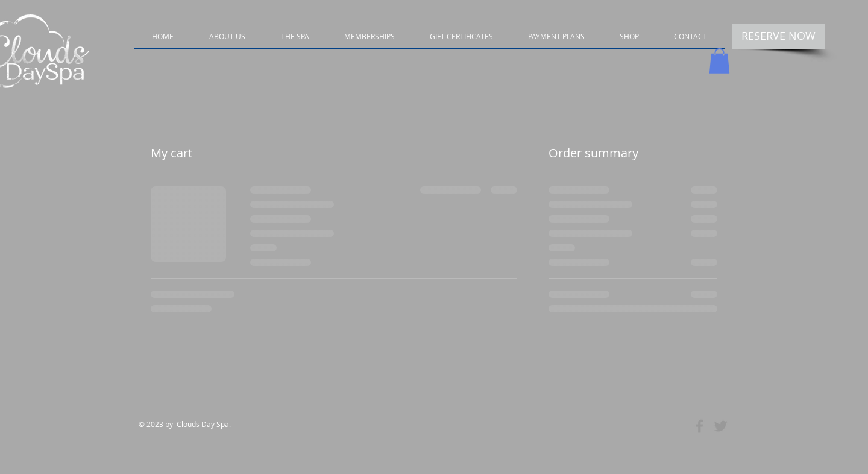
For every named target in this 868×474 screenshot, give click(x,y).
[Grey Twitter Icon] (721, 426)
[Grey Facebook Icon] (700, 426)
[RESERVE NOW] (778, 36)
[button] (629, 36)
